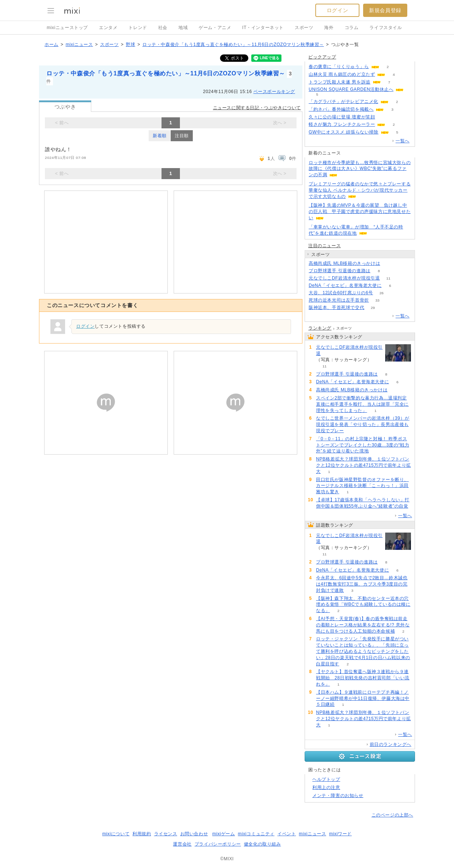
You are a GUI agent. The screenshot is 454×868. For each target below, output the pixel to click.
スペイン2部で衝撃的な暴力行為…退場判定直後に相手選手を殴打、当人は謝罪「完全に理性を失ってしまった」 (362, 404)
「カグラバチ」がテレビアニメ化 (343, 102)
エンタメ (108, 28)
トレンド (138, 28)
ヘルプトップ (326, 779)
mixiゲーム (224, 834)
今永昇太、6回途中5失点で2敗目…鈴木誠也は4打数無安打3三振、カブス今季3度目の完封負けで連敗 (362, 584)
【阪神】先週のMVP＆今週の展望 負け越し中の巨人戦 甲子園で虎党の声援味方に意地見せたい (360, 211)
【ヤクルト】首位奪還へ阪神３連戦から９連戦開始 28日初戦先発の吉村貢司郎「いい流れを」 (363, 678)
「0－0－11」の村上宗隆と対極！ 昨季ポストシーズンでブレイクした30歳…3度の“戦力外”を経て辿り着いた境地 (363, 445)
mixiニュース (79, 45)
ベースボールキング (274, 92)
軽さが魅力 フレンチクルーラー (342, 124)
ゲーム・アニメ (215, 28)
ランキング (320, 328)
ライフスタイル (386, 28)
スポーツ (304, 28)
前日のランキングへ (391, 744)
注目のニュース (324, 246)
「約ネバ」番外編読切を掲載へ (341, 109)
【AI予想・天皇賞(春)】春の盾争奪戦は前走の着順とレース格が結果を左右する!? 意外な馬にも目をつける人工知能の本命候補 (363, 625)
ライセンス (166, 834)
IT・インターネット (263, 28)
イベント (287, 834)
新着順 (160, 136)
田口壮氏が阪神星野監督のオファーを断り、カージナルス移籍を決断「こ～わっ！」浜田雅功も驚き (362, 486)
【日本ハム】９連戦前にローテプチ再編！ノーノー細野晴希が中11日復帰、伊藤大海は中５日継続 (363, 698)
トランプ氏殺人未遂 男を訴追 (340, 82)
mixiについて (116, 834)
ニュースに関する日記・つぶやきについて (257, 108)
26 (381, 293)
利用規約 (142, 834)
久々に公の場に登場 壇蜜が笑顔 (342, 117)
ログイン (337, 10)
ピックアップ (322, 57)
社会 (163, 28)
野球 (130, 45)
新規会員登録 (385, 10)
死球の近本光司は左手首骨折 (339, 300)
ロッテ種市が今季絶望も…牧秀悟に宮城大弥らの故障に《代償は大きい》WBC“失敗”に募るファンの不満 (360, 169)
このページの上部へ (392, 815)
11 (388, 278)
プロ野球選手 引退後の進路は (340, 271)
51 (384, 117)
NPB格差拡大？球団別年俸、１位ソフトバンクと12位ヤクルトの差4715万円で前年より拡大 (363, 465)
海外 (329, 28)
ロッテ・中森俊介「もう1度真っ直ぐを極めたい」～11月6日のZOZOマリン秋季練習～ (233, 45)
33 (377, 300)
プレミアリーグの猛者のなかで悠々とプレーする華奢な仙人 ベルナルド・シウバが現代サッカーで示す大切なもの (360, 190)
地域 (183, 28)
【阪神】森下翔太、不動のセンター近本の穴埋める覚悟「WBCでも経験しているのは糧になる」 (363, 605)
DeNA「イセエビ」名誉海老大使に (345, 285)
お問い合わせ (194, 834)
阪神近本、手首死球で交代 (336, 307)
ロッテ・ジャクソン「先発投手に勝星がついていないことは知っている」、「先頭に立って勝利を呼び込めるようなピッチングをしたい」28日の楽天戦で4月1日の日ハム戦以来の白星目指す (363, 651)
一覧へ (402, 141)
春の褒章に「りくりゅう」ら (339, 67)
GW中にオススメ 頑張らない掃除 (344, 132)
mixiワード (340, 834)
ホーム (52, 45)
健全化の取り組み (263, 844)
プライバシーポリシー (218, 844)
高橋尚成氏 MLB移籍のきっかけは (344, 263)
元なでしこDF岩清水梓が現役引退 (344, 278)
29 (373, 308)
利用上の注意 (326, 787)
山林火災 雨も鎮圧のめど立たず (342, 74)
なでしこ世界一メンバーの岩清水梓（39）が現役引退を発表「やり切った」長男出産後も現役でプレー (363, 424)
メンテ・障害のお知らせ (338, 796)
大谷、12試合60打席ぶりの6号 (341, 293)
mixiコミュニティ (256, 834)
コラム (352, 28)
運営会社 (182, 844)
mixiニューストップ (67, 28)
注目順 (182, 136)
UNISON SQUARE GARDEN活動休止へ (351, 89)
